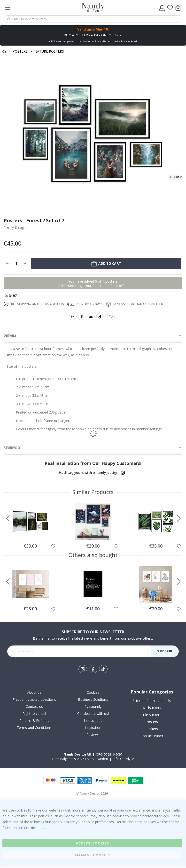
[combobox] (93, 19)
